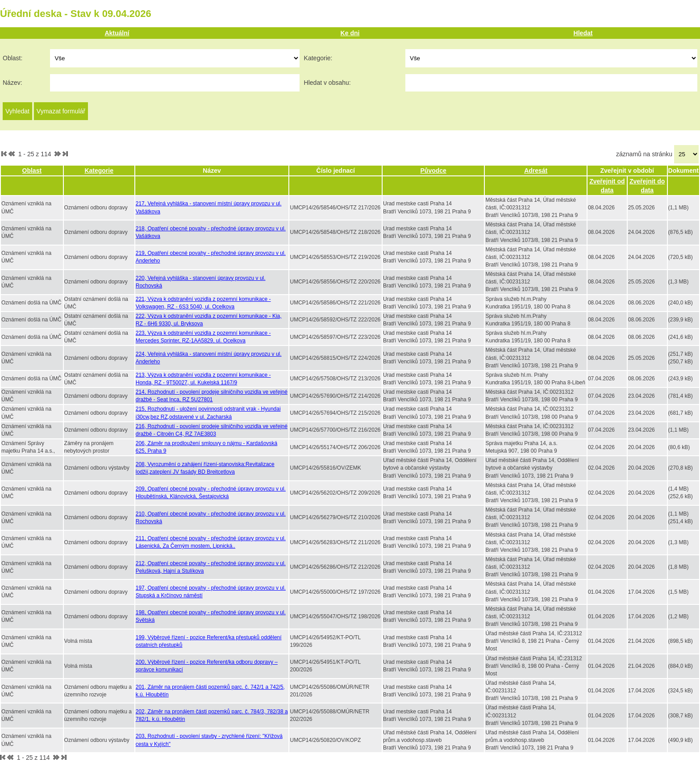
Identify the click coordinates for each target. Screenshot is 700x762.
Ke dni (350, 33)
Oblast (32, 171)
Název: (12, 83)
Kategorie (99, 171)
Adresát (536, 171)
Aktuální (117, 33)
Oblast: (12, 58)
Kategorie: (318, 58)
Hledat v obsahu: (327, 83)
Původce (433, 171)
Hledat (583, 33)
